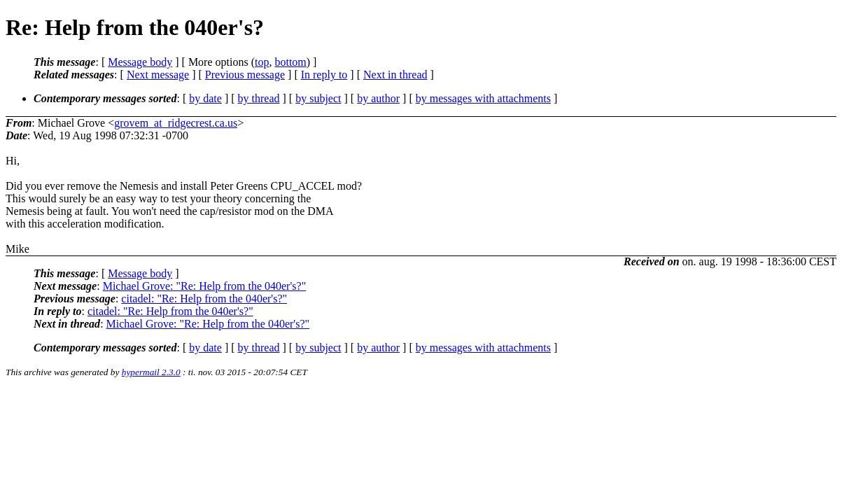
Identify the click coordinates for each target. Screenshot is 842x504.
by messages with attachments (483, 98)
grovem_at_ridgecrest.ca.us (176, 123)
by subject (318, 98)
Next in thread (395, 75)
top (262, 62)
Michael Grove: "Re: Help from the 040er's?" (205, 286)
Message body (140, 62)
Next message (158, 75)
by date (205, 98)
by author (378, 98)
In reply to (324, 75)
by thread (259, 98)
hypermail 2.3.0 (151, 372)
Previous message (245, 75)
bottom (290, 62)
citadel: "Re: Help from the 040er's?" (204, 299)
